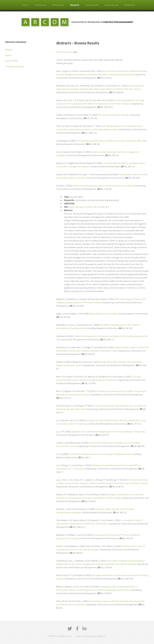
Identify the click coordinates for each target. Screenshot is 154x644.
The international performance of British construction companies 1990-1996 (111, 141)
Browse (9, 50)
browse (69, 52)
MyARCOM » (130, 5)
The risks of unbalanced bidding (113, 115)
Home (25, 5)
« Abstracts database (15, 66)
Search (8, 55)
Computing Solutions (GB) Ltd (94, 636)
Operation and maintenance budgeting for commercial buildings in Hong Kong (108, 432)
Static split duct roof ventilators (104, 314)
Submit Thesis (12, 61)
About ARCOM (92, 5)
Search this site (111, 5)
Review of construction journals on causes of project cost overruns (103, 186)
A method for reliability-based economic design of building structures (101, 454)
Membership (58, 5)
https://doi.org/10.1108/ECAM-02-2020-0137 (89, 207)
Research (75, 5)
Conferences (40, 5)
